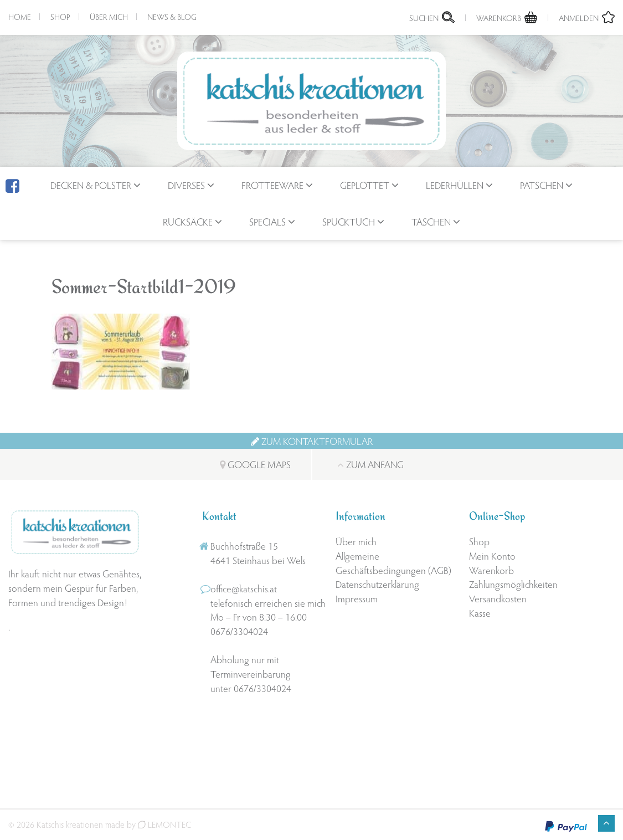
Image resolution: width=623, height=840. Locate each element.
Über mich (109, 17)
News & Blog (172, 17)
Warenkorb (491, 570)
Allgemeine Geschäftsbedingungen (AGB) (393, 563)
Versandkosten (498, 598)
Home (20, 17)
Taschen (431, 221)
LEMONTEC (164, 824)
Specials (267, 221)
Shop (60, 17)
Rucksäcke (188, 221)
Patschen (542, 185)
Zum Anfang (370, 464)
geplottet (365, 185)
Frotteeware (272, 185)
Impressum (357, 598)
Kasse (480, 613)
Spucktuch (349, 221)
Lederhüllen (455, 185)
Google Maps (255, 464)
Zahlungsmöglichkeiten (513, 584)
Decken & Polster (91, 185)
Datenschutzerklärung (377, 584)
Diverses (186, 185)
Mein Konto (492, 555)
